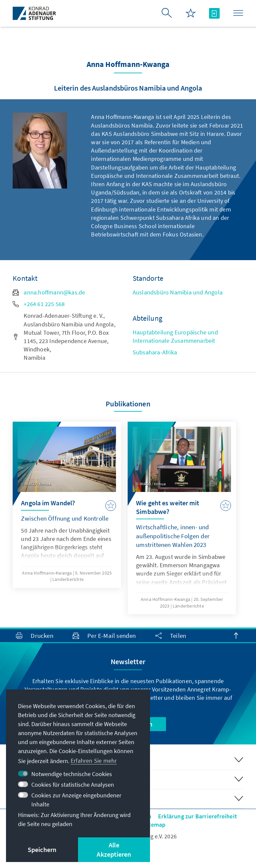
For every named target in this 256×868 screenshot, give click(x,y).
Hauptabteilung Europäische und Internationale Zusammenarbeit (175, 336)
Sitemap (154, 825)
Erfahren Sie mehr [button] (94, 761)
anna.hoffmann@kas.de (49, 292)
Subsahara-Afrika (155, 352)
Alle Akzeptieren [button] (114, 850)
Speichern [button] (42, 850)
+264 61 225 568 (39, 304)
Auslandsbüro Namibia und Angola (178, 292)
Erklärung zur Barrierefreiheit (197, 816)
